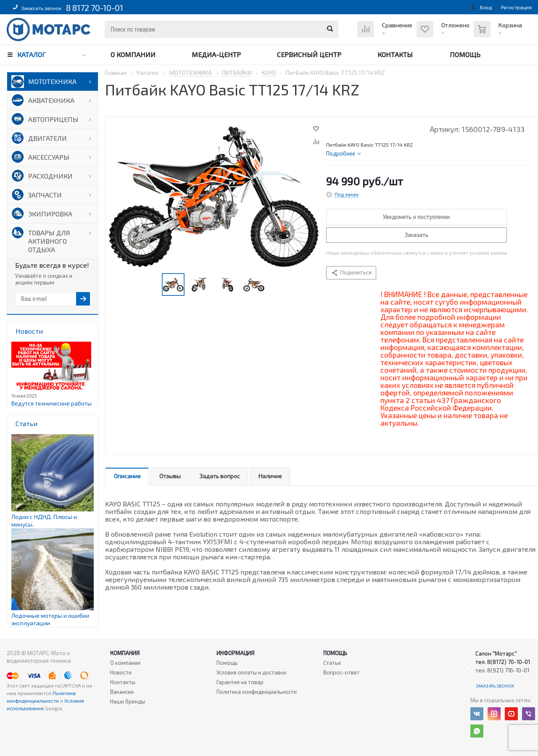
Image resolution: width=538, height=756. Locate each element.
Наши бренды (128, 701)
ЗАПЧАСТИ (45, 195)
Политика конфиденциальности (257, 692)
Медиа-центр (216, 54)
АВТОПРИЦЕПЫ (53, 119)
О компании (133, 54)
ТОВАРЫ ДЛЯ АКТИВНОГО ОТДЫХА (49, 241)
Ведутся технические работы (51, 403)
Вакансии (122, 692)
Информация (235, 653)
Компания (125, 653)
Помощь (465, 54)
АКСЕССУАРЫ (49, 157)
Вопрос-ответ (342, 672)
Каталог (32, 54)
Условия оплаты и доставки (251, 672)
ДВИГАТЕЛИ (47, 138)
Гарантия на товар (240, 682)
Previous (152, 285)
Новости (121, 672)
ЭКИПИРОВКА (50, 214)
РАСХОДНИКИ (50, 176)
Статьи (332, 663)
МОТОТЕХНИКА (52, 81)
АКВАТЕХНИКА (51, 100)
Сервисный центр (309, 54)
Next (275, 285)
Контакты (395, 54)
